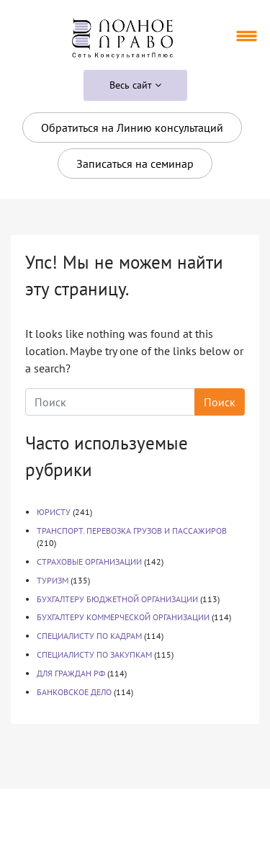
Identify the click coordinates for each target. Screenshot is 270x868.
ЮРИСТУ (54, 512)
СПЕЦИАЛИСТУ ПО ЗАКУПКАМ (94, 654)
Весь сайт (135, 85)
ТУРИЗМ (53, 580)
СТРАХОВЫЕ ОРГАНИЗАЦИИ (89, 561)
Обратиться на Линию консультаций (132, 127)
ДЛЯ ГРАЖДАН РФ (71, 673)
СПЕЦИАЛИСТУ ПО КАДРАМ (89, 636)
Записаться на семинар (135, 164)
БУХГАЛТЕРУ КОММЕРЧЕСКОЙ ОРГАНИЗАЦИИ (123, 617)
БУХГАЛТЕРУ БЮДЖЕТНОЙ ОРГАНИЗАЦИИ (117, 599)
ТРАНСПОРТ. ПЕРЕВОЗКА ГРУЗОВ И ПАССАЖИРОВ (132, 531)
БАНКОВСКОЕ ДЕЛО (74, 692)
